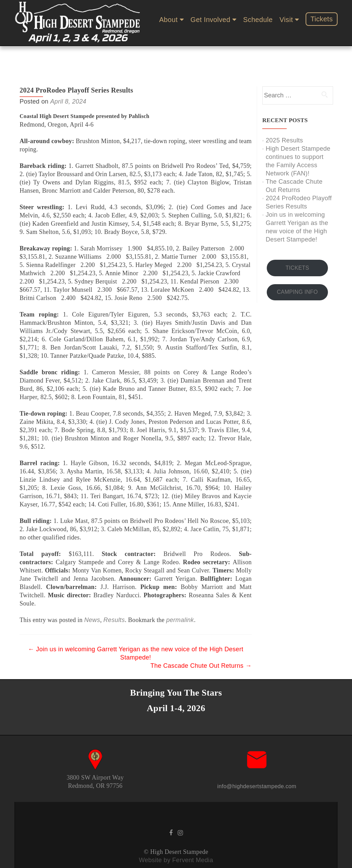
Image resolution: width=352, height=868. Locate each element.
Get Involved (210, 20)
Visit (286, 20)
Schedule (258, 20)
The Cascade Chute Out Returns (201, 645)
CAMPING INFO (297, 272)
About (168, 20)
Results (114, 600)
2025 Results (284, 120)
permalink (180, 600)
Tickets (322, 19)
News (92, 600)
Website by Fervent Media (176, 840)
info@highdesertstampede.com (257, 766)
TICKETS (298, 248)
